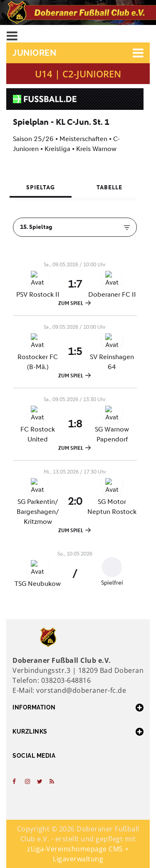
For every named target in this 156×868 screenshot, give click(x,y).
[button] (78, 53)
